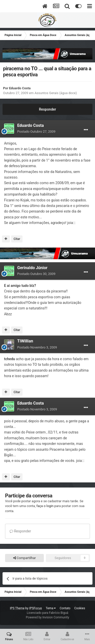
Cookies (80, 608)
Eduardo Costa (20, 88)
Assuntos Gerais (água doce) (56, 93)
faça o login (45, 506)
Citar (17, 239)
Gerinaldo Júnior (32, 268)
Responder (48, 109)
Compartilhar (25, 558)
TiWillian (25, 341)
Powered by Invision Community (48, 617)
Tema (51, 608)
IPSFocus (35, 608)
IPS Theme (17, 608)
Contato (65, 608)
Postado (36, 132)
